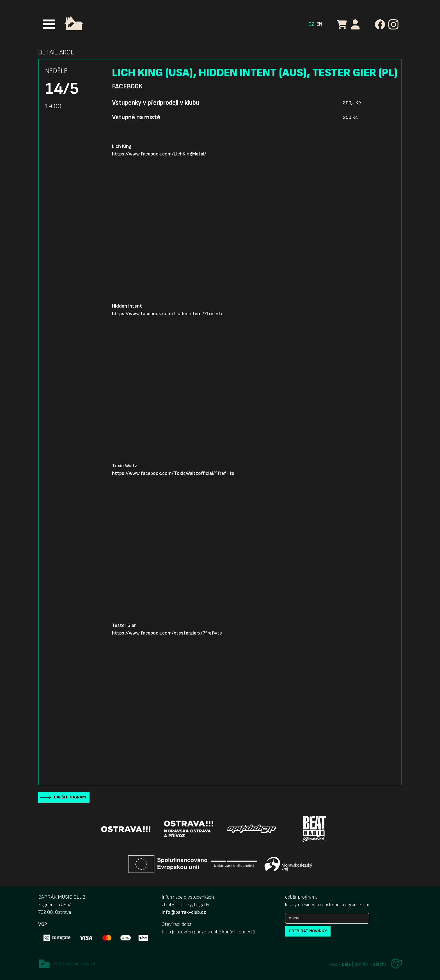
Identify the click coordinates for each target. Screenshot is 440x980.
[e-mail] (327, 918)
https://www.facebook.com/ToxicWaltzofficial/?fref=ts (173, 473)
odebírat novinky (308, 931)
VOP (43, 924)
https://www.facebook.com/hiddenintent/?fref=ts (168, 314)
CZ (311, 24)
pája (346, 964)
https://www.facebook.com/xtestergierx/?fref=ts (167, 633)
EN (319, 24)
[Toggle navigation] (49, 24)
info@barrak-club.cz (184, 912)
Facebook (127, 86)
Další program (70, 797)
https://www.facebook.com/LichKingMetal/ (159, 154)
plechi (380, 964)
